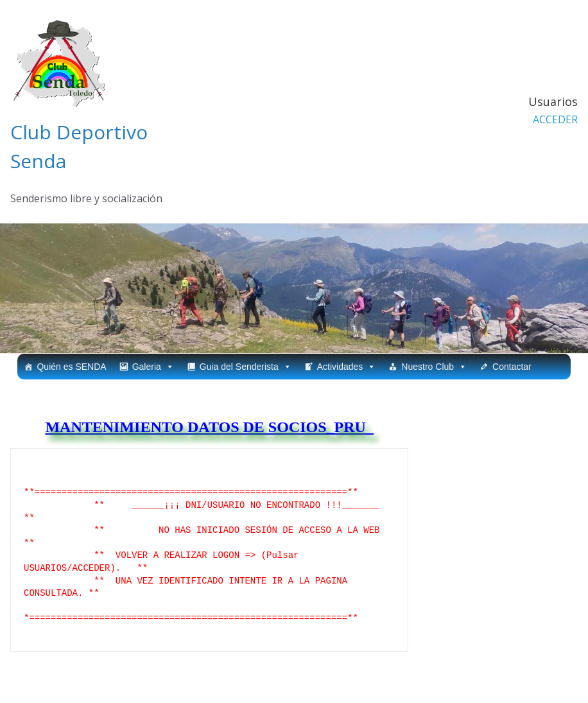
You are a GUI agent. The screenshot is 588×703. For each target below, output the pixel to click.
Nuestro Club (434, 367)
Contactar (512, 367)
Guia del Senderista (246, 367)
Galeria (153, 367)
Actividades (347, 367)
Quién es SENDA (71, 367)
